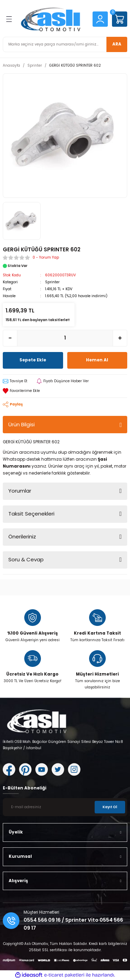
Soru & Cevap (26, 559)
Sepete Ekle (33, 360)
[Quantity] (65, 338)
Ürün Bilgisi (21, 424)
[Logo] (53, 19)
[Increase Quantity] (120, 338)
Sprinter (52, 282)
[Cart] (120, 19)
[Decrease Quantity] (10, 338)
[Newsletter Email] (65, 807)
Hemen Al (97, 360)
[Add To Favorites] (65, 391)
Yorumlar (20, 491)
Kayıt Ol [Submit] (110, 807)
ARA (117, 44)
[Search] (65, 44)
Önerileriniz (22, 537)
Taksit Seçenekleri (31, 514)
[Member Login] (100, 19)
